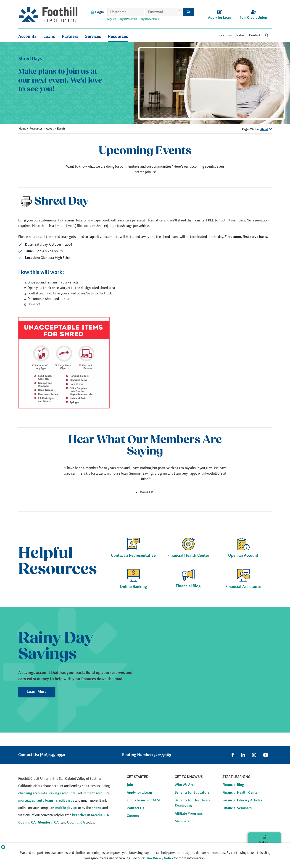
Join (130, 785)
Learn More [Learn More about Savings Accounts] (37, 692)
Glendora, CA (48, 823)
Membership (185, 821)
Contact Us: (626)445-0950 (42, 755)
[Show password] (179, 12)
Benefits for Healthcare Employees (193, 803)
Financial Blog (233, 785)
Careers (133, 816)
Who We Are (184, 785)
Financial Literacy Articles (242, 800)
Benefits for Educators (192, 793)
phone (97, 808)
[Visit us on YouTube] (266, 755)
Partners (70, 36)
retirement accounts (94, 793)
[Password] (163, 12)
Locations (225, 35)
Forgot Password (128, 19)
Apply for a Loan (139, 793)
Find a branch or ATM (143, 800)
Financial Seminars (237, 808)
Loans (49, 36)
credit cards (65, 801)
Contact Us (135, 808)
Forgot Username (149, 19)
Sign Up (112, 19)
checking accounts (33, 793)
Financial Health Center (241, 793)
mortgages (27, 801)
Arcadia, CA (100, 815)
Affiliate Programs (189, 814)
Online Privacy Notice (158, 858)
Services (93, 36)
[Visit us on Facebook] (233, 755)
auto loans (45, 801)
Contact (255, 35)
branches (79, 815)
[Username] (126, 12)
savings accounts (62, 793)
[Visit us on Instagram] (254, 755)
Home (22, 129)
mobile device (66, 808)
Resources (118, 36)
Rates (240, 35)
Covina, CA (27, 823)
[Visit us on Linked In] (243, 755)
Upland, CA (76, 823)
